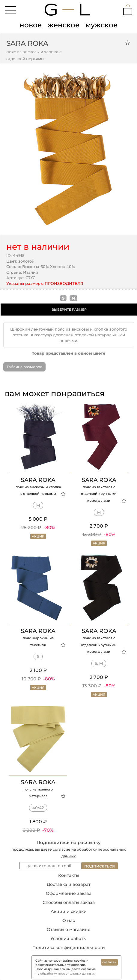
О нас (69, 920)
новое (31, 25)
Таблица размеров (24, 367)
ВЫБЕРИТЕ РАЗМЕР (69, 310)
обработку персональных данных (67, 974)
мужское (101, 25)
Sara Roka (27, 43)
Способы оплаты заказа (69, 902)
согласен (109, 962)
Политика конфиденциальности (69, 948)
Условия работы (68, 938)
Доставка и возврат (69, 884)
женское (64, 25)
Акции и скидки (69, 911)
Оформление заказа (69, 893)
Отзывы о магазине (69, 929)
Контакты (69, 875)
